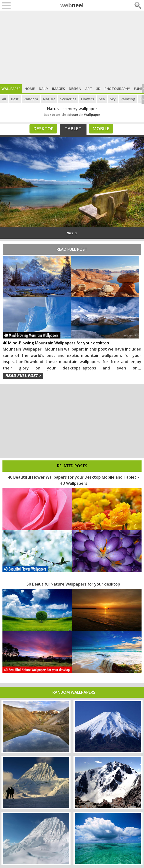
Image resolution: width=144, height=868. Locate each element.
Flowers (87, 99)
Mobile (101, 129)
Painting (128, 99)
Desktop (43, 129)
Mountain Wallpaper (72, 115)
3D (98, 89)
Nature (49, 99)
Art (89, 89)
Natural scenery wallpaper (72, 109)
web (72, 5)
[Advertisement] (72, 47)
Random (31, 99)
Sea (102, 99)
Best (15, 99)
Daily (43, 89)
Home (30, 89)
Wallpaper (11, 89)
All (4, 99)
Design (75, 89)
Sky (113, 99)
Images (58, 89)
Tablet (73, 129)
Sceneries (68, 99)
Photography (117, 89)
